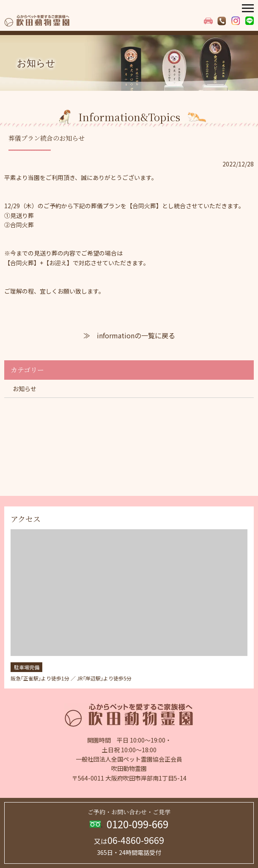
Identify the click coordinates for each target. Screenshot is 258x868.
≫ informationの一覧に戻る (129, 335)
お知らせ (25, 389)
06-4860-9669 (129, 840)
